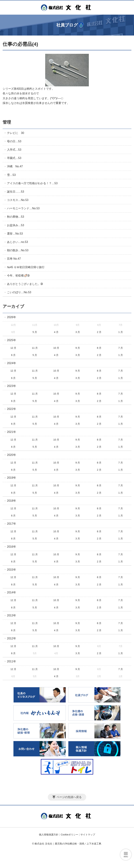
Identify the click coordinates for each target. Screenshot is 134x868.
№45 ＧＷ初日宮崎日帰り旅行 (26, 267)
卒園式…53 (14, 158)
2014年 (12, 592)
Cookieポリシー (69, 835)
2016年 (12, 547)
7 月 (121, 348)
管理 (7, 122)
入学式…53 (14, 150)
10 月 (56, 348)
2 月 (99, 332)
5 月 (35, 332)
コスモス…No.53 (18, 200)
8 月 (99, 348)
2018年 (12, 501)
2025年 (12, 340)
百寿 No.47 (14, 259)
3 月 (78, 332)
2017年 (12, 524)
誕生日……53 (16, 192)
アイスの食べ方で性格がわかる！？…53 (32, 183)
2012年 (12, 638)
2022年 (12, 409)
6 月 (13, 355)
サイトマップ (88, 835)
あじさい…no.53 (17, 242)
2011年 (12, 661)
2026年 (12, 317)
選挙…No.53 (15, 234)
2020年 (12, 455)
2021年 (12, 432)
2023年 (12, 386)
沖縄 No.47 (15, 166)
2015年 (12, 570)
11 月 (35, 348)
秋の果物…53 (16, 217)
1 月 (121, 332)
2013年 (12, 615)
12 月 (13, 348)
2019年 (12, 478)
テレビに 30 (16, 133)
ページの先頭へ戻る (69, 797)
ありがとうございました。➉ (25, 284)
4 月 (56, 332)
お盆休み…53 (16, 225)
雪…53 (11, 175)
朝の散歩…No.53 (18, 250)
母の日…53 (14, 141)
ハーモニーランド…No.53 (23, 208)
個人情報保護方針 (49, 835)
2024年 (12, 363)
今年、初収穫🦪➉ (18, 276)
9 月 (78, 348)
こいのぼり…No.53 (19, 292)
